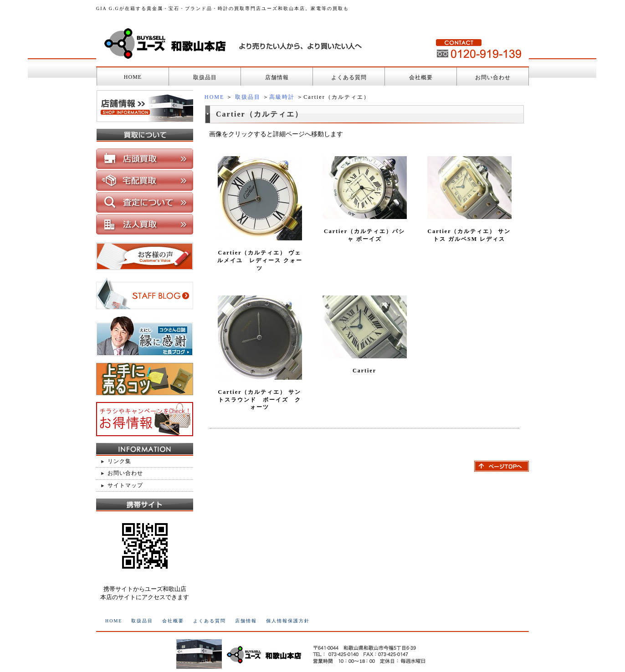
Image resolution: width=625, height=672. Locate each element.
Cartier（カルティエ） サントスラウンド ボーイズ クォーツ (260, 400)
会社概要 (421, 77)
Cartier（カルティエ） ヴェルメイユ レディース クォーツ (260, 260)
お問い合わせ (493, 77)
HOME (133, 77)
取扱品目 (205, 77)
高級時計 (282, 97)
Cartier (364, 371)
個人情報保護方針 (288, 621)
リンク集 (119, 461)
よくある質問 (349, 77)
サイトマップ (125, 485)
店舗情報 (277, 77)
